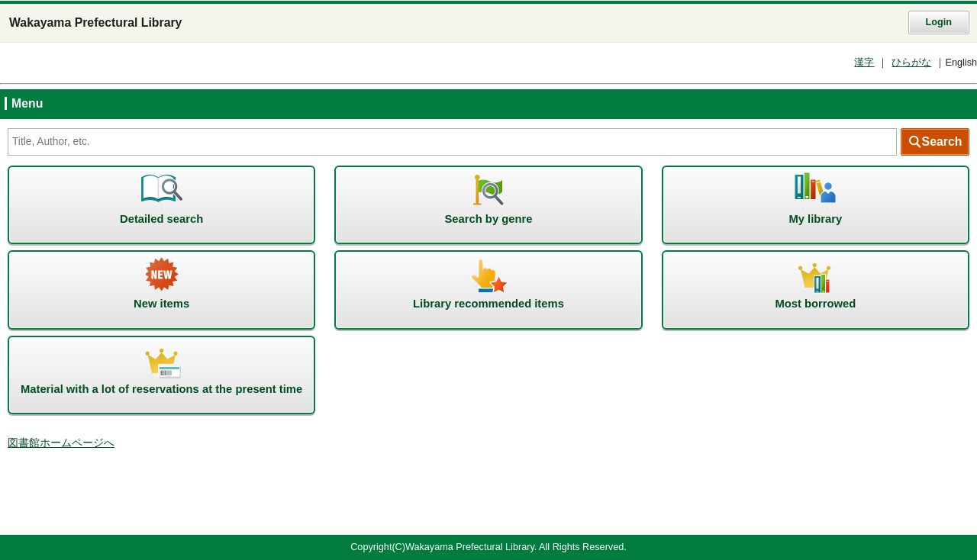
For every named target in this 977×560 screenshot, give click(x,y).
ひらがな (911, 63)
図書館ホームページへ (61, 443)
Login (939, 22)
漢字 (864, 63)
